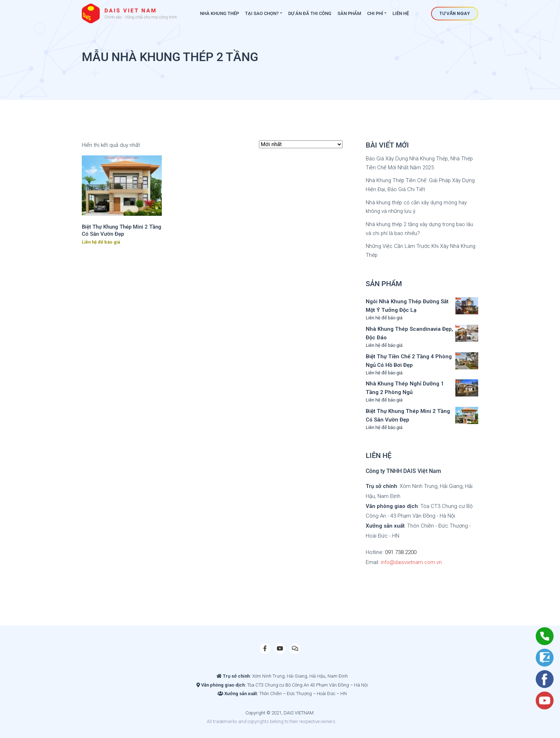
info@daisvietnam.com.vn (412, 560)
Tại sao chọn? (262, 13)
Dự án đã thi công (310, 13)
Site (350, 719)
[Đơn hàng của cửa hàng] (301, 144)
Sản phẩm (349, 13)
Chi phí (375, 13)
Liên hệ (401, 13)
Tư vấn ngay (455, 13)
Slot (342, 719)
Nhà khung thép (219, 13)
